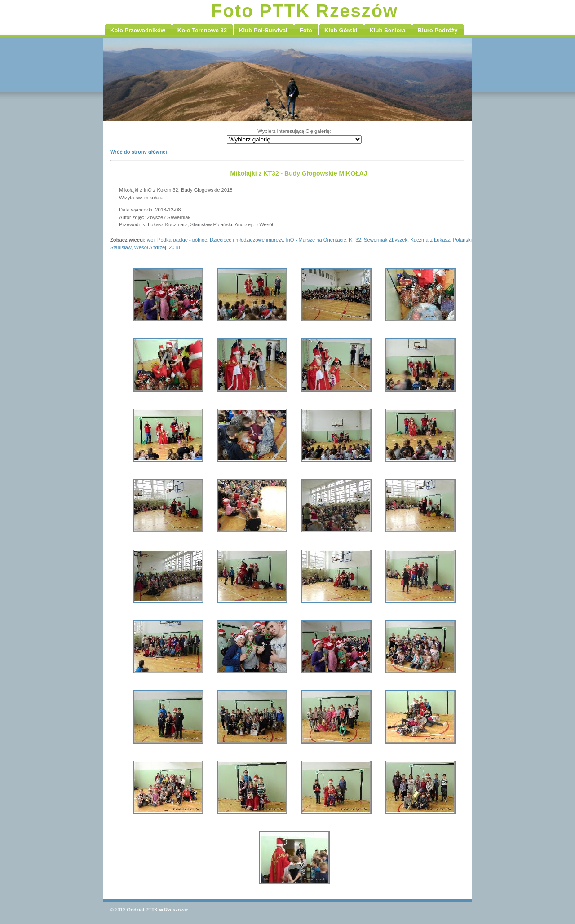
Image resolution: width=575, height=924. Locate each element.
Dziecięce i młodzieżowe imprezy (246, 240)
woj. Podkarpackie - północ (177, 240)
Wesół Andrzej (150, 247)
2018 (175, 247)
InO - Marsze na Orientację (316, 240)
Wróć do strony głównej (139, 152)
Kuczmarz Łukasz (430, 240)
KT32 (355, 240)
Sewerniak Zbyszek (386, 240)
